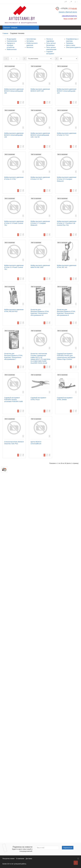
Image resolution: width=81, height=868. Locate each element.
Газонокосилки (12, 41)
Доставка (29, 859)
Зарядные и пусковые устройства (11, 45)
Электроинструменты (73, 47)
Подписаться (68, 848)
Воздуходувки (11, 39)
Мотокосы (30, 47)
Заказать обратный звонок (68, 12)
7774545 (69, 9)
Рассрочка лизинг (9, 859)
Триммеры (70, 43)
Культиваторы (31, 39)
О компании (20, 859)
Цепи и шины (71, 45)
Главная (5, 33)
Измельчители (12, 49)
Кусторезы (30, 41)
